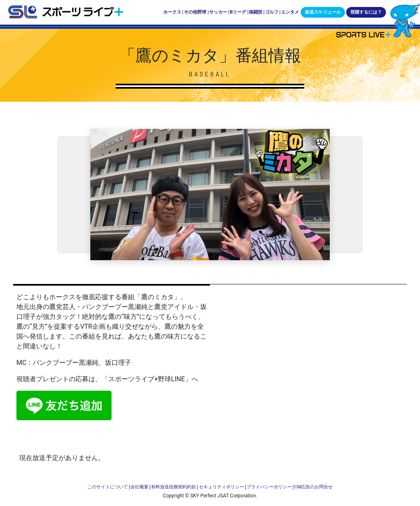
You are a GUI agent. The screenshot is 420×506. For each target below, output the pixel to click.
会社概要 (139, 487)
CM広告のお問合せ (313, 487)
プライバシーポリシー (269, 487)
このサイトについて (108, 487)
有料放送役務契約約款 (173, 487)
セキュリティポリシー (221, 487)
